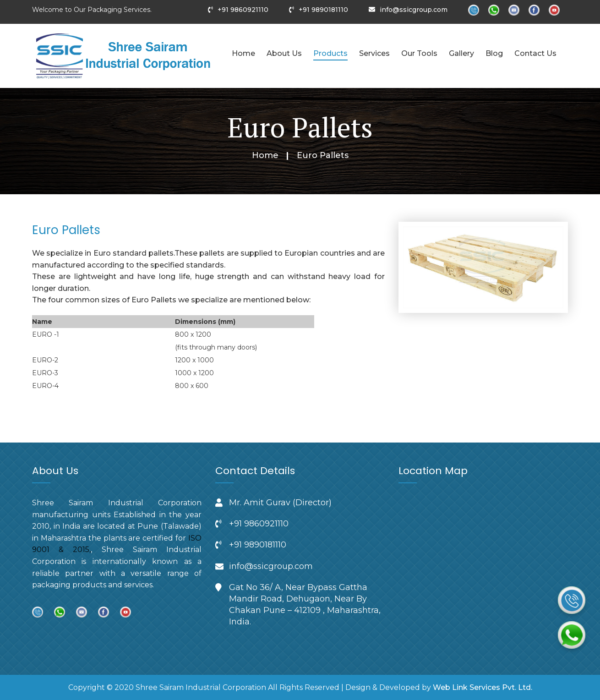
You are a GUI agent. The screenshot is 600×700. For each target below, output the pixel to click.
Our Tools (419, 53)
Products (330, 53)
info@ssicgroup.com (414, 10)
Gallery (461, 53)
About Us (284, 53)
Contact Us (535, 53)
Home (243, 53)
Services (374, 53)
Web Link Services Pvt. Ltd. (483, 687)
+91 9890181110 (323, 10)
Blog (494, 53)
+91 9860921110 (243, 10)
